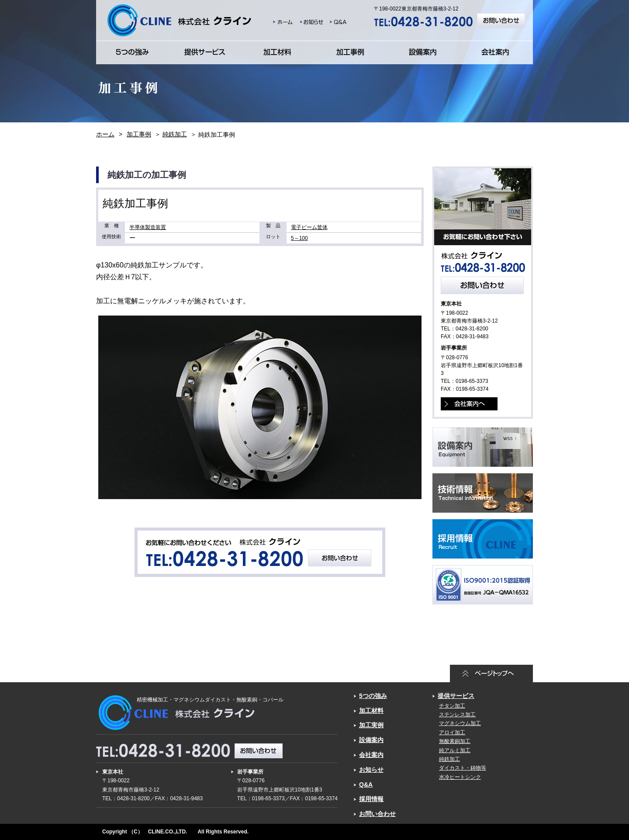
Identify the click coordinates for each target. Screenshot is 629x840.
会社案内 (371, 755)
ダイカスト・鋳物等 (463, 768)
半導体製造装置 (148, 227)
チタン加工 (452, 706)
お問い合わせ (377, 814)
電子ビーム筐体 (309, 227)
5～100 (299, 238)
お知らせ (371, 770)
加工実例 (371, 725)
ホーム (105, 134)
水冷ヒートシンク (460, 777)
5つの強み (373, 696)
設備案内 (371, 740)
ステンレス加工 (457, 715)
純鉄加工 (175, 134)
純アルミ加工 (455, 750)
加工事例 (139, 134)
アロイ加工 (452, 732)
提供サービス (456, 696)
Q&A (366, 784)
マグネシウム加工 (460, 723)
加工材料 (371, 711)
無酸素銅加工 (455, 741)
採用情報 (371, 799)
